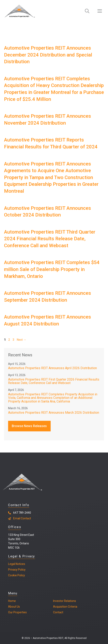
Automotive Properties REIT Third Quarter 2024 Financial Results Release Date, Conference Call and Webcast (50, 239)
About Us (14, 607)
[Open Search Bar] (87, 11)
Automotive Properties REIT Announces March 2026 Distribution (54, 413)
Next (21, 340)
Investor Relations (65, 601)
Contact (58, 612)
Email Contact (22, 518)
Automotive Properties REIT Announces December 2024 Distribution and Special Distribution (48, 55)
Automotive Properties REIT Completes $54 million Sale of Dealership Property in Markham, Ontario (52, 269)
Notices (20, 564)
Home (12, 601)
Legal (12, 564)
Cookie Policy (17, 575)
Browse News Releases (29, 426)
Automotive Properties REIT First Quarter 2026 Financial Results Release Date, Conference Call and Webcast (54, 381)
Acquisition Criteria (65, 607)
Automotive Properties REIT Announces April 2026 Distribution (52, 368)
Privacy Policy (17, 570)
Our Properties (17, 612)
